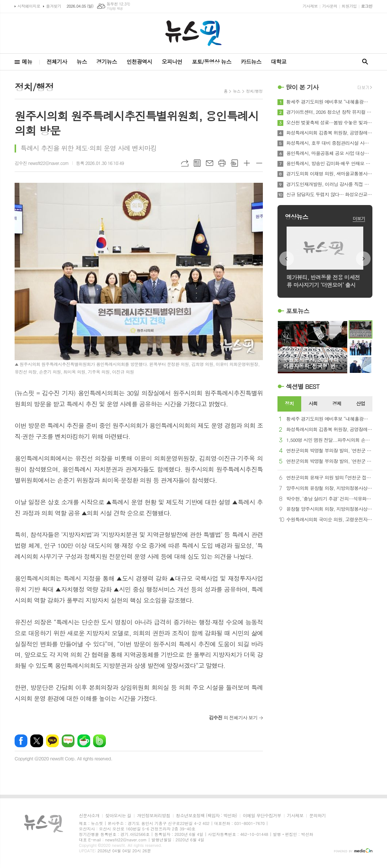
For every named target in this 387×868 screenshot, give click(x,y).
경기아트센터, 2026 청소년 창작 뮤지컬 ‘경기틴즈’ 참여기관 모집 (329, 112)
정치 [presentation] (289, 403)
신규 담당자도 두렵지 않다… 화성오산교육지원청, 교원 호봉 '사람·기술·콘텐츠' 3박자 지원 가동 (329, 194)
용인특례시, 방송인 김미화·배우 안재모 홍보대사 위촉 (329, 163)
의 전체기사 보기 (233, 717)
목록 (197, 163)
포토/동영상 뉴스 (211, 61)
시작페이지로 (29, 6)
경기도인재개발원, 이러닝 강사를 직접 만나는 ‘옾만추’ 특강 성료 (329, 184)
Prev (287, 259)
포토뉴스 (298, 311)
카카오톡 (52, 741)
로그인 (367, 6)
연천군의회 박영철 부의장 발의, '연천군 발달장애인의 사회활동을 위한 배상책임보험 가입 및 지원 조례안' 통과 (329, 451)
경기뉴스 (107, 61)
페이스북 (21, 741)
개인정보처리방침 (153, 816)
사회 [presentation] (313, 403)
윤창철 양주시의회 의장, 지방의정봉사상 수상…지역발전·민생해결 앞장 (329, 509)
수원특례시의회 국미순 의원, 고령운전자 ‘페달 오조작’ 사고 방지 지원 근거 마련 (329, 520)
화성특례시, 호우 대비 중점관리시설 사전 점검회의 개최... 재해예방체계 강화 (329, 143)
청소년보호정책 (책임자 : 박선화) (206, 816)
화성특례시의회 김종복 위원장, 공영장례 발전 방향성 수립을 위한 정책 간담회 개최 (329, 133)
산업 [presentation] (360, 403)
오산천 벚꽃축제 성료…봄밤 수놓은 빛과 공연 (329, 123)
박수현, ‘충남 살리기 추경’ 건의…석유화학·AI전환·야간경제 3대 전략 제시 (329, 499)
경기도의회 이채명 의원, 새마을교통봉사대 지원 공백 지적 (329, 174)
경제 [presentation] (337, 403)
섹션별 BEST (303, 386)
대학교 (279, 61)
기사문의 (329, 6)
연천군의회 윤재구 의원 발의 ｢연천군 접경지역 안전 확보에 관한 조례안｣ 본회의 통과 (329, 478)
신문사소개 (89, 816)
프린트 (222, 163)
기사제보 (310, 6)
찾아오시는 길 (118, 816)
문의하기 (317, 816)
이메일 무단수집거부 (262, 816)
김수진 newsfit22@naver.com (42, 163)
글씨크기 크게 (247, 163)
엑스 (37, 741)
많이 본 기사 (302, 87)
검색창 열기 (365, 62)
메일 (210, 163)
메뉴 (27, 61)
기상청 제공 (115, 9)
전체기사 (57, 61)
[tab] (289, 404)
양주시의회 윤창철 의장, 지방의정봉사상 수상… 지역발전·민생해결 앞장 (329, 488)
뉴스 (82, 61)
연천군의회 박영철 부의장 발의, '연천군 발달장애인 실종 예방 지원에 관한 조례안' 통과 (329, 461)
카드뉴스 (251, 61)
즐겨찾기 (53, 6)
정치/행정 (254, 91)
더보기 (359, 218)
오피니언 (172, 61)
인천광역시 (139, 61)
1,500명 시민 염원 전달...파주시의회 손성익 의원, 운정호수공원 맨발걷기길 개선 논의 (329, 440)
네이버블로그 (68, 741)
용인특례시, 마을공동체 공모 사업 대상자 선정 (329, 153)
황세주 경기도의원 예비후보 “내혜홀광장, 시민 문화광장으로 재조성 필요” (329, 102)
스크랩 (234, 163)
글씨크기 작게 (259, 163)
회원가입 (349, 6)
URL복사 (185, 163)
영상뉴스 (296, 217)
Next (363, 259)
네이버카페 (84, 741)
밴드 (99, 741)
